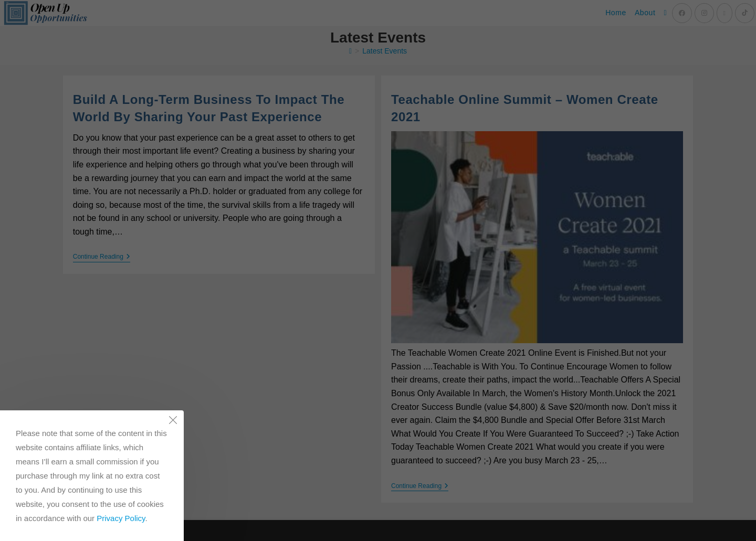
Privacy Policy (121, 518)
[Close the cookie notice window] (173, 421)
